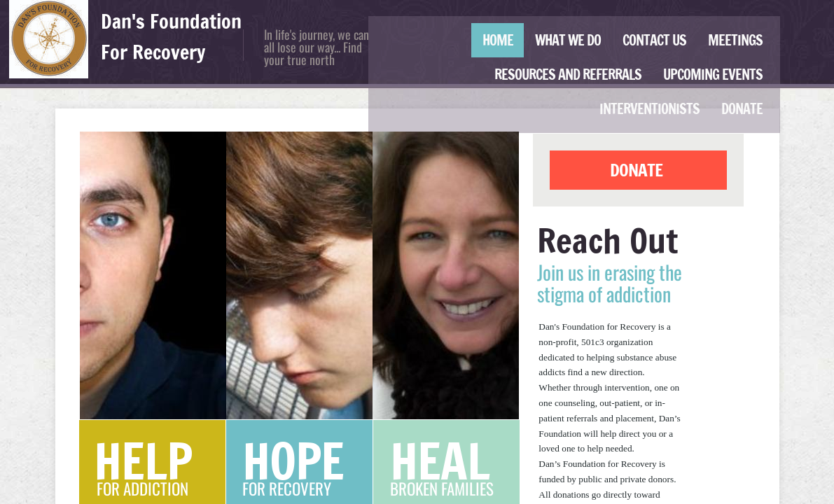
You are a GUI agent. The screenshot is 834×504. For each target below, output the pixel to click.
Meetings (735, 40)
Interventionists (649, 109)
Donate (742, 109)
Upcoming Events (713, 75)
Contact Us (654, 40)
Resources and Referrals (568, 75)
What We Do (568, 40)
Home (498, 40)
